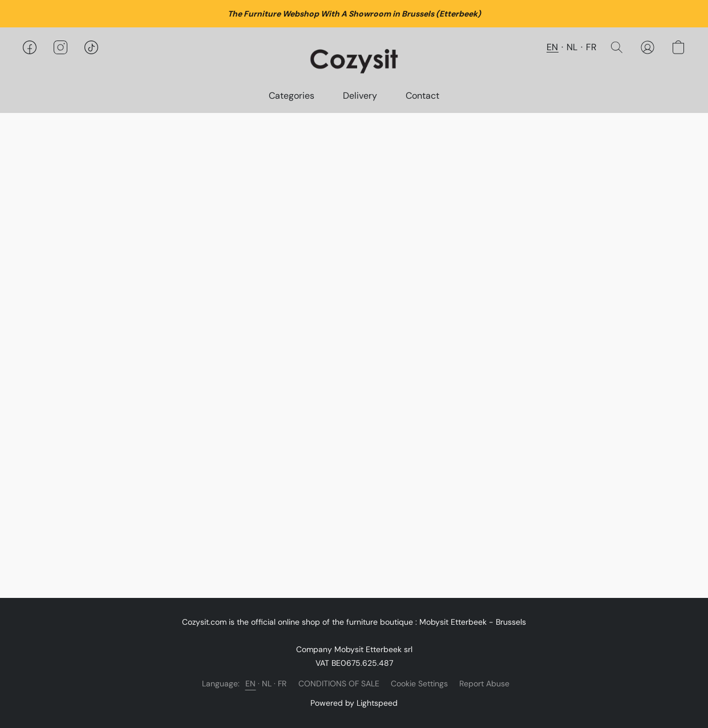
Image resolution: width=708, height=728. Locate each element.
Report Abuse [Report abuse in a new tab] (484, 683)
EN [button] (553, 47)
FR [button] (592, 47)
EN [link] (251, 683)
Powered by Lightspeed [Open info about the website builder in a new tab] (354, 703)
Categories (292, 96)
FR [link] (282, 683)
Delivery (360, 96)
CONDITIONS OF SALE (339, 683)
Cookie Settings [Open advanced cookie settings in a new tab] (419, 683)
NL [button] (572, 47)
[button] (354, 59)
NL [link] (267, 683)
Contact (422, 96)
